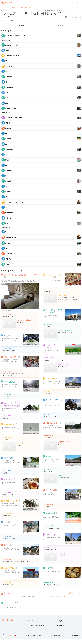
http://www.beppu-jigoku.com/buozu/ (13, 429)
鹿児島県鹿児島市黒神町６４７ (12, 385)
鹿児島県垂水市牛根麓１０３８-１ (54, 315)
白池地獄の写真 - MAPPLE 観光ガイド (30, 466)
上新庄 (49, 568)
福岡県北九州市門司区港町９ (53, 538)
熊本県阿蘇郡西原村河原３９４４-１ (13, 409)
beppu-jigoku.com (71, 432)
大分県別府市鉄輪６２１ (52, 493)
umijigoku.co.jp (70, 465)
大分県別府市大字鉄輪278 (10, 461)
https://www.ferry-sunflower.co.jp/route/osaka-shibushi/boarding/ (20, 282)
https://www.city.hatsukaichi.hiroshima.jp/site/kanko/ (17, 572)
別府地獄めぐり (53, 423)
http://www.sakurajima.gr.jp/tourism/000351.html (58, 383)
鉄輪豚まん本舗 (11, 501)
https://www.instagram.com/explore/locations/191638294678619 (20, 462)
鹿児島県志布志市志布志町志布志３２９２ (56, 280)
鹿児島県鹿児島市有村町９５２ (53, 382)
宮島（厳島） (10, 568)
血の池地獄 (51, 513)
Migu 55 (66, 285)
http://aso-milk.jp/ (8, 410)
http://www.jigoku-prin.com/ (10, 484)
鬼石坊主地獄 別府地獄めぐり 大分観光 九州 (31, 432)
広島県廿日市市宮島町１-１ (11, 571)
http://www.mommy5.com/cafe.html (12, 361)
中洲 (6, 522)
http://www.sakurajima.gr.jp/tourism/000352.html (16, 386)
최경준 (66, 501)
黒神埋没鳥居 (10, 382)
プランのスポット (61, 26)
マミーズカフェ (11, 357)
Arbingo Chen (25, 368)
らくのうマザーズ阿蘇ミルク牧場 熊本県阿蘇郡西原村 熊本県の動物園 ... (37, 411)
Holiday (7, 3)
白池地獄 (8, 458)
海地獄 (49, 457)
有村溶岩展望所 (53, 379)
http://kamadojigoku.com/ (52, 495)
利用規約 (33, 635)
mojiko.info (70, 543)
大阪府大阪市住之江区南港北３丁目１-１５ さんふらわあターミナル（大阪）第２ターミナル (27, 280)
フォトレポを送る (75, 594)
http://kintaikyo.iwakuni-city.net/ (11, 550)
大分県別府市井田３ (9, 504)
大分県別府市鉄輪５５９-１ (52, 426)
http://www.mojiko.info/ (51, 539)
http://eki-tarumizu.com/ (51, 317)
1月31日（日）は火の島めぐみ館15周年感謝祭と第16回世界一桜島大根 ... (37, 343)
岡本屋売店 (9, 479)
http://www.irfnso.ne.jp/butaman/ (12, 505)
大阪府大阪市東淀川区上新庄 (53, 571)
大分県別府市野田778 (51, 516)
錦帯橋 (7, 545)
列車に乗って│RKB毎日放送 (29, 508)
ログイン (77, 3)
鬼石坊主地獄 (10, 424)
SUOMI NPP (67, 321)
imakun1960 (67, 411)
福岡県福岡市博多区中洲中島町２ (12, 525)
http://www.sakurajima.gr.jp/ (10, 340)
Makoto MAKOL (26, 533)
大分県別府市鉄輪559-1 (10, 427)
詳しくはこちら (61, 596)
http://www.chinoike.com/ (52, 518)
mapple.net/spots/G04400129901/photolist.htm (34, 467)
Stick (24, 556)
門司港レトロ (52, 535)
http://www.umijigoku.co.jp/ (52, 461)
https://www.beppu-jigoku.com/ (53, 427)
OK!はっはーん (68, 579)
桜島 (6, 336)
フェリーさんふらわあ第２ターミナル (21, 275)
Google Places (9, 310)
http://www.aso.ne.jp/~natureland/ (54, 352)
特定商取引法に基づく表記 (57, 635)
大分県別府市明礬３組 (9, 482)
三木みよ (2, 310)
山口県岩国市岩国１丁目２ (10, 548)
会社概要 (27, 635)
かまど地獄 (51, 490)
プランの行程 (21, 26)
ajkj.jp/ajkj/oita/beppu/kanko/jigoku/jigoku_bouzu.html (35, 433)
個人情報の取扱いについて (43, 635)
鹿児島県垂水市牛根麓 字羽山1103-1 (13, 360)
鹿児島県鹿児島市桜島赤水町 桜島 (12, 339)
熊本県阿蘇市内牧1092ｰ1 (52, 351)
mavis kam (25, 579)
